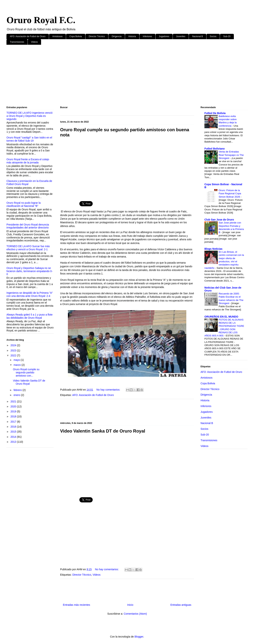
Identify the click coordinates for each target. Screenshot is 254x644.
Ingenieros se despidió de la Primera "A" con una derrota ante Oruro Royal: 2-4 (30, 294)
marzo (17, 365)
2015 (14, 432)
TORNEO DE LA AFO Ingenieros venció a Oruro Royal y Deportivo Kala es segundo (30, 116)
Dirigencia (117, 36)
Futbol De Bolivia (215, 113)
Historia (132, 36)
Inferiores (147, 36)
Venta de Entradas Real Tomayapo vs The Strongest (231, 155)
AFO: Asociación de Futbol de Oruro (28, 36)
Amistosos (57, 36)
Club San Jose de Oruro (219, 220)
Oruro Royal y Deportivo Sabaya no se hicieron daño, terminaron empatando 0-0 (30, 271)
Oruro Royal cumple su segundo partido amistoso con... (26, 372)
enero (17, 395)
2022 (14, 355)
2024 (14, 345)
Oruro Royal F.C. (41, 20)
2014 (14, 437)
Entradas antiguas (181, 605)
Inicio (130, 605)
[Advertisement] (117, 76)
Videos (34, 42)
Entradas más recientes (76, 605)
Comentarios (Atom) (135, 614)
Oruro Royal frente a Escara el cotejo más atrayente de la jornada (28, 161)
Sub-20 (227, 36)
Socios (213, 36)
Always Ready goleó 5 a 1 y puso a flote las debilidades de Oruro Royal (30, 316)
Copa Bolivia (76, 36)
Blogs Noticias (213, 249)
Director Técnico (97, 36)
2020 (14, 406)
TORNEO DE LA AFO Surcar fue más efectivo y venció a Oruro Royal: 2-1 (28, 248)
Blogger (139, 637)
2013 (14, 442)
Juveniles (181, 36)
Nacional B (198, 36)
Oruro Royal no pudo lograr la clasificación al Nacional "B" (23, 204)
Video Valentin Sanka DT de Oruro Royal (103, 431)
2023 (14, 350)
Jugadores (164, 36)
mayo (17, 360)
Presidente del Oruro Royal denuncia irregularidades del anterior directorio (28, 226)
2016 (14, 427)
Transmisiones (17, 42)
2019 (14, 411)
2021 (14, 401)
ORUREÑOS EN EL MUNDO (221, 317)
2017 (14, 422)
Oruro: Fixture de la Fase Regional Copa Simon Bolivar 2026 (230, 194)
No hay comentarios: (109, 390)
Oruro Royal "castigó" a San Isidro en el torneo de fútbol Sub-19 (29, 139)
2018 (14, 416)
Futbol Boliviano (215, 149)
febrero (18, 390)
